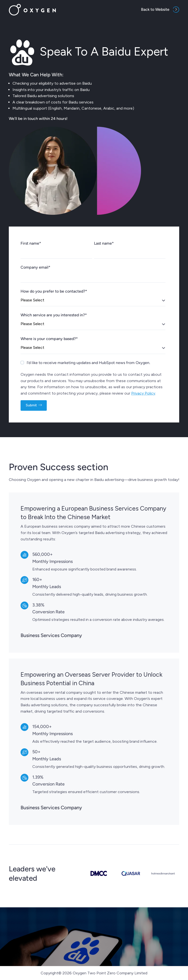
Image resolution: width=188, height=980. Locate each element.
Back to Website (155, 9)
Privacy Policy (143, 393)
